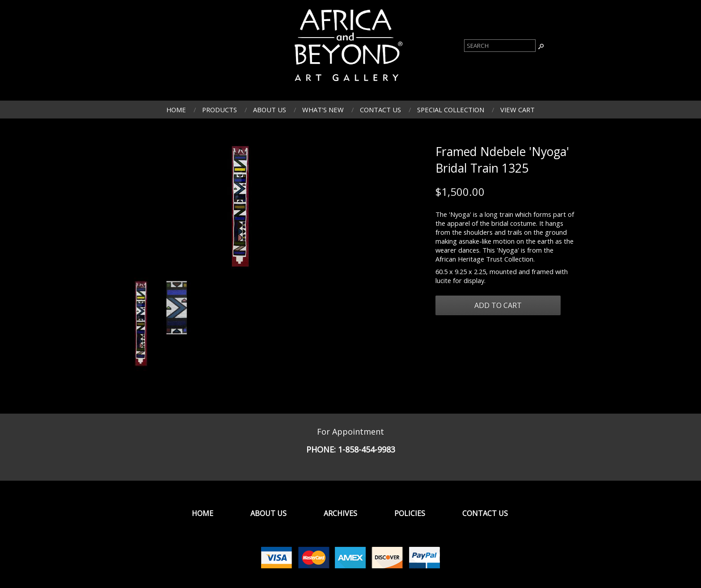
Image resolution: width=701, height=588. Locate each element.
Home (176, 110)
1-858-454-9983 (367, 449)
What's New (323, 110)
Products (220, 110)
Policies (410, 513)
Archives (340, 513)
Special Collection (451, 110)
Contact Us (380, 110)
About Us (270, 110)
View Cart (517, 110)
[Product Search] (500, 46)
